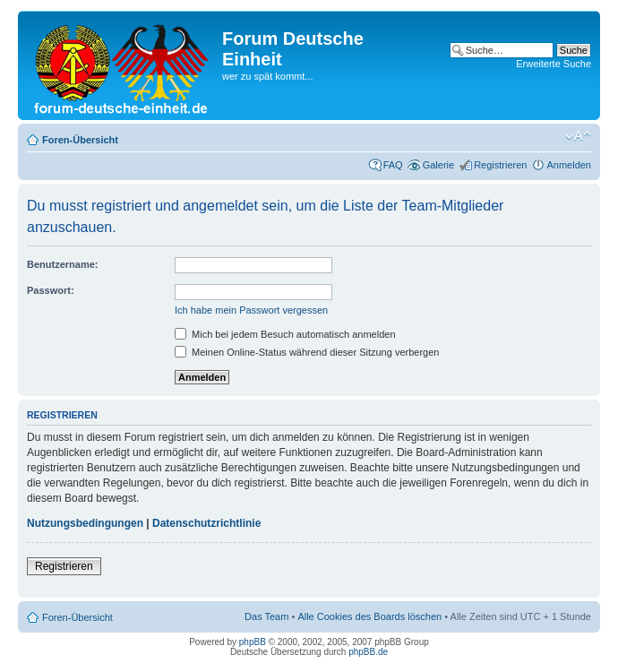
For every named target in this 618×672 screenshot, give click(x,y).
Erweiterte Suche (554, 64)
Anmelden (569, 165)
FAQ (393, 165)
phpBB (253, 642)
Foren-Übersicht (80, 140)
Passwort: (51, 290)
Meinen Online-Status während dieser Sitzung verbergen (307, 352)
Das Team (266, 616)
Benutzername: (62, 264)
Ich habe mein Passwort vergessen (251, 310)
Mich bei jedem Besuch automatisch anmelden (285, 334)
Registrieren (500, 165)
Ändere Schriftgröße (578, 136)
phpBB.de (368, 652)
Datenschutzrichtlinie (206, 523)
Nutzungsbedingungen (85, 523)
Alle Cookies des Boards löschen (369, 616)
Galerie (438, 165)
